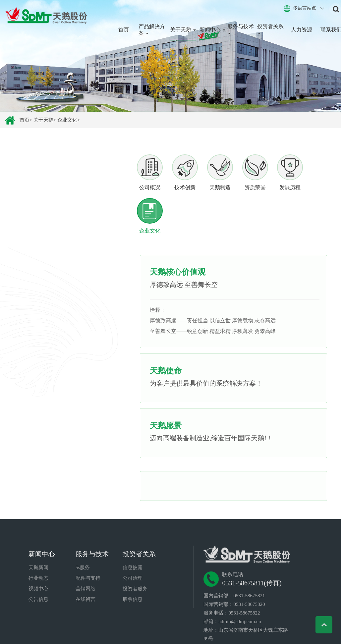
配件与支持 (88, 549)
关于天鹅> (45, 120)
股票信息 (133, 570)
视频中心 (38, 560)
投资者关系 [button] (270, 29)
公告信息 (38, 570)
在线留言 (85, 570)
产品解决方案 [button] (152, 30)
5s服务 (83, 539)
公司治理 (133, 549)
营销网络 (85, 560)
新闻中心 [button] (212, 30)
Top (322, 625)
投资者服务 (135, 560)
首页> (26, 120)
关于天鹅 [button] (183, 30)
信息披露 (133, 539)
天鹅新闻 (38, 539)
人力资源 (302, 30)
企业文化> (69, 120)
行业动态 (38, 549)
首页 (124, 30)
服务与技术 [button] (241, 29)
